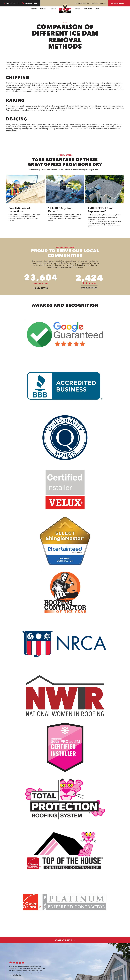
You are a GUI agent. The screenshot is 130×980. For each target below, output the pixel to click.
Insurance (95, 3)
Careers (103, 3)
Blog (97, 9)
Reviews (43, 9)
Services (34, 9)
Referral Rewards (82, 3)
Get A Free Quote (117, 3)
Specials (78, 9)
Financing (88, 9)
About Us (52, 9)
